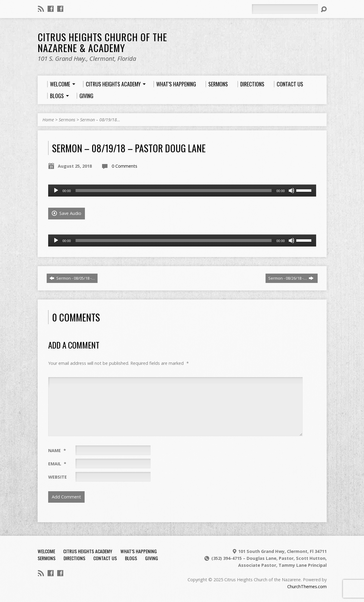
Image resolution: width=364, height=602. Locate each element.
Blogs (131, 558)
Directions (74, 558)
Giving (152, 558)
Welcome (46, 551)
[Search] (285, 9)
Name (57, 450)
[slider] (174, 191)
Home (48, 120)
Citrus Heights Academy (88, 551)
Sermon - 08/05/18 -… (72, 278)
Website (58, 477)
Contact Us (105, 558)
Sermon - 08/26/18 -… (291, 278)
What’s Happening (139, 551)
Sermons (67, 120)
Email (57, 464)
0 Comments (124, 166)
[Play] (56, 191)
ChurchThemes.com (307, 586)
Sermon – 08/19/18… (100, 120)
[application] (182, 191)
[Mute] (291, 191)
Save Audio (67, 213)
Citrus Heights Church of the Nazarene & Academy (102, 42)
